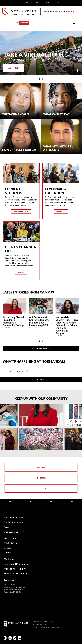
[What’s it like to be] (62, 136)
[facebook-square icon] (10, 639)
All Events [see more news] (41, 380)
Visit (37, 3)
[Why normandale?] (21, 101)
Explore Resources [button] (21, 211)
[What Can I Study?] (62, 101)
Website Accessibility (15, 569)
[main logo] (38, 11)
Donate (7, 548)
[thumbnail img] (15, 314)
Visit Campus (41, 478)
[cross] (79, 23)
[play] (78, 71)
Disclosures (9, 559)
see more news (41, 349)
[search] (74, 23)
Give (57, 3)
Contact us (9, 580)
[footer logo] (16, 623)
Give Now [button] (21, 272)
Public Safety (10, 543)
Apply (26, 3)
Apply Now (41, 467)
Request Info (41, 488)
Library (7, 553)
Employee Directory (14, 532)
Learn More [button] (61, 211)
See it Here (14, 68)
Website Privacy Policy (15, 573)
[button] (36, 79)
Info (47, 3)
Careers (8, 527)
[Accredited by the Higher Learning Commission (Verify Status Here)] (12, 608)
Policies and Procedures (16, 564)
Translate (24, 23)
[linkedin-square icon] (20, 639)
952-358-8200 (9, 584)
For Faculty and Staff (14, 522)
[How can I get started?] (21, 136)
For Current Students (14, 517)
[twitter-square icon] (15, 639)
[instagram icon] (5, 639)
